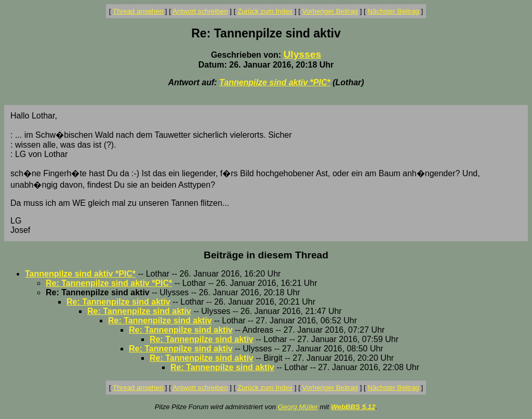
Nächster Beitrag (393, 11)
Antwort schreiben (200, 11)
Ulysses (303, 54)
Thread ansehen (138, 11)
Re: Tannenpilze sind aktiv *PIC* (109, 283)
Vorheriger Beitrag (330, 11)
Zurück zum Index (265, 11)
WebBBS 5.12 (353, 407)
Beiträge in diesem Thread (266, 255)
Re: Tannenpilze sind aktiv (118, 302)
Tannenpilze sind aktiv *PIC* (275, 82)
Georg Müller (298, 407)
